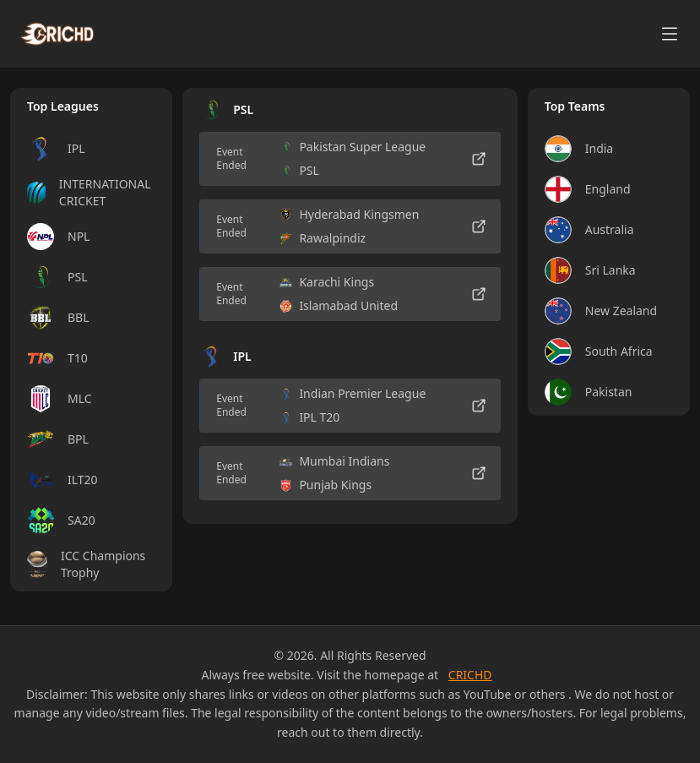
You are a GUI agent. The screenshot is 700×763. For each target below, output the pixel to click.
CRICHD (470, 675)
